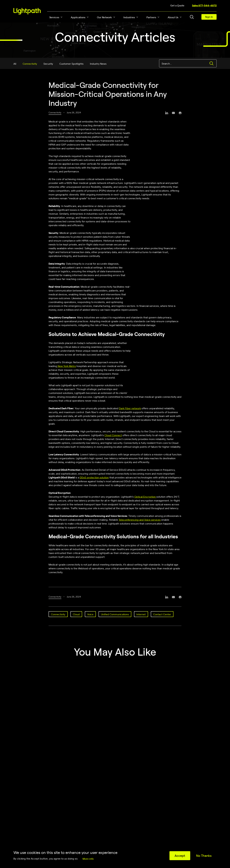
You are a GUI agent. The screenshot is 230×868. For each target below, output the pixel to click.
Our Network (104, 17)
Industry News (98, 64)
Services (54, 17)
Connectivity (30, 64)
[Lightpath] (27, 11)
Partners (151, 17)
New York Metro (66, 366)
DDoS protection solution (94, 477)
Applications (78, 17)
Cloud (76, 614)
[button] (61, 17)
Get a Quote (177, 5)
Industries (129, 17)
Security (48, 64)
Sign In (209, 17)
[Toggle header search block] (192, 17)
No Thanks (204, 855)
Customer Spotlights (71, 64)
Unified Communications (115, 614)
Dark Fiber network (130, 408)
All (15, 64)
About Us (173, 17)
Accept (180, 855)
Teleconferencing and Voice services (140, 520)
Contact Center (162, 614)
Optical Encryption (145, 497)
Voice (90, 614)
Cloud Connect (113, 435)
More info (88, 859)
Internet (141, 614)
